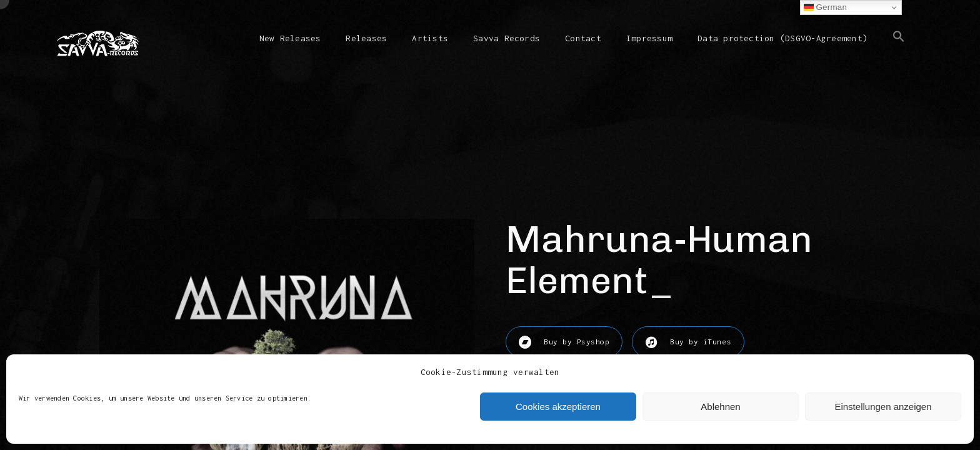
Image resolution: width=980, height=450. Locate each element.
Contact (583, 38)
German (826, 7)
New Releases (290, 38)
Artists (430, 38)
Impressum (649, 38)
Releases (366, 38)
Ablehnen (720, 407)
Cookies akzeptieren (558, 407)
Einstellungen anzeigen (883, 407)
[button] (899, 47)
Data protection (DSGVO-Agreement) (782, 38)
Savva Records (507, 38)
